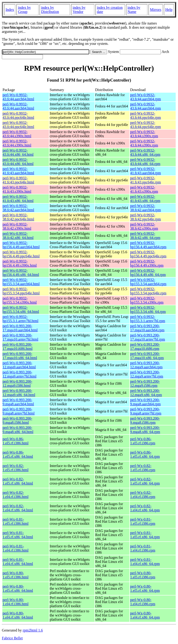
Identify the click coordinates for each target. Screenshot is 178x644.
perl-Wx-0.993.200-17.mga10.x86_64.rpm (147, 356)
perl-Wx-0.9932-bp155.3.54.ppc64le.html (21, 291)
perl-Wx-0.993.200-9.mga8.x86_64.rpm (145, 430)
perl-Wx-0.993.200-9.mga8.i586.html (17, 420)
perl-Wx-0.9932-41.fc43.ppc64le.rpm (145, 180)
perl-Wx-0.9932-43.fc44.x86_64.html (18, 152)
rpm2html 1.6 (33, 630)
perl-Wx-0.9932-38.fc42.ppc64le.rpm (145, 217)
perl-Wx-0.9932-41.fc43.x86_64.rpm (145, 199)
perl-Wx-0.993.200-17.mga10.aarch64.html (20, 328)
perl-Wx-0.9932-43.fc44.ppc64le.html (18, 115)
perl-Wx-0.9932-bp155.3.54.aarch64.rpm (148, 282)
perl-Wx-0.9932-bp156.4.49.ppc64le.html (21, 254)
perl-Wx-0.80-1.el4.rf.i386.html (16, 602)
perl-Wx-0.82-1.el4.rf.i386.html (16, 495)
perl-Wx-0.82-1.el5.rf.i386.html (16, 468)
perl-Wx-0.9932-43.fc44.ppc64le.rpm (145, 115)
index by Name (134, 10)
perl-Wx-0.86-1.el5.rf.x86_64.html (18, 454)
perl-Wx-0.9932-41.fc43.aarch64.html (18, 171)
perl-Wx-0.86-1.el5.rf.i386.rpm (143, 441)
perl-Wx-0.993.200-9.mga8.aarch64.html (18, 402)
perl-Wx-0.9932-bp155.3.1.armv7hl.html (21, 319)
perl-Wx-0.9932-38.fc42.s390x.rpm (144, 226)
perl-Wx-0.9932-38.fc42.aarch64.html (18, 208)
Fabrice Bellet (12, 638)
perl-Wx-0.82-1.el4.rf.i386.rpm (143, 495)
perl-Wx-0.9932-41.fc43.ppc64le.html (18, 180)
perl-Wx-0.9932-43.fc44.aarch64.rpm (145, 97)
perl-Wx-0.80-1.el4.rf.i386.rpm (143, 602)
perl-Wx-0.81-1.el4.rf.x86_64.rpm (145, 562)
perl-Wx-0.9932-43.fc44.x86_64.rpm (145, 152)
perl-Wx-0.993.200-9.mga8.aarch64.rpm (145, 402)
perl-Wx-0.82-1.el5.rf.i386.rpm (143, 468)
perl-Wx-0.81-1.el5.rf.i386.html (16, 521)
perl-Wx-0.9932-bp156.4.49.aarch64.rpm (148, 245)
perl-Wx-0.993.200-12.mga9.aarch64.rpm (146, 365)
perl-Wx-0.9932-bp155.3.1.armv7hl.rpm (148, 319)
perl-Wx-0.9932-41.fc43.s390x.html (17, 189)
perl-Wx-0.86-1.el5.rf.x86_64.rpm (145, 454)
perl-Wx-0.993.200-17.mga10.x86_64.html (20, 356)
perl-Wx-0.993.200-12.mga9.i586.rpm (145, 383)
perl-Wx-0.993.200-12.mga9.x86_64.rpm (146, 393)
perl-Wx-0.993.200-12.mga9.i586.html (17, 383)
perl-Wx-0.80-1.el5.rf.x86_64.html (18, 588)
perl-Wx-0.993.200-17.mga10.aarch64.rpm (147, 328)
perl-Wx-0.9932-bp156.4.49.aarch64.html (21, 245)
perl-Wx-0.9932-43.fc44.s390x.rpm (144, 134)
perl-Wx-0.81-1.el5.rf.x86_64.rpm (145, 535)
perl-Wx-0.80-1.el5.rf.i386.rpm (143, 575)
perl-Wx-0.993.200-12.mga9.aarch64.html (19, 365)
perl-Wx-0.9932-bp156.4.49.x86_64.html (21, 273)
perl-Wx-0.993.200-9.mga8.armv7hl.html (19, 411)
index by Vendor (79, 10)
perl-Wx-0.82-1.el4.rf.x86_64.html (18, 508)
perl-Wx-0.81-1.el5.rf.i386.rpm (143, 521)
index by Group (24, 10)
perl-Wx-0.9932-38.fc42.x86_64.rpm (145, 236)
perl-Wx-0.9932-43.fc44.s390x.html (17, 134)
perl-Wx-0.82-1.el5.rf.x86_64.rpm (145, 481)
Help (169, 10)
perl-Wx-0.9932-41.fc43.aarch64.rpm (145, 171)
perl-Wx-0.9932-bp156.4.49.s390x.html (20, 263)
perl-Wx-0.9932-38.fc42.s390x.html (17, 226)
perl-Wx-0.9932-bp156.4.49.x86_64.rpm (148, 273)
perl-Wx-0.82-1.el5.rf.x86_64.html (18, 481)
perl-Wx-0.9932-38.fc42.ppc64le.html (18, 217)
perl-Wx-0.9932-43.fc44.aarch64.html (18, 97)
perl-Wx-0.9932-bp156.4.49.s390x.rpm (147, 263)
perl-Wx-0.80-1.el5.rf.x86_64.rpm (145, 588)
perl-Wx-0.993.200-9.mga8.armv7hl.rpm (146, 411)
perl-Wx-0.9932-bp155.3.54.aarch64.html (21, 282)
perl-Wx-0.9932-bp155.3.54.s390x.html (20, 300)
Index (10, 10)
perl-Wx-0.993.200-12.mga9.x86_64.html (19, 393)
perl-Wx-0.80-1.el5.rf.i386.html (16, 575)
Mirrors (156, 10)
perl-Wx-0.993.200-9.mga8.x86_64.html (18, 430)
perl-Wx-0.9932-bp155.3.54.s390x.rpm (147, 300)
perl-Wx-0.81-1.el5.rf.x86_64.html (18, 535)
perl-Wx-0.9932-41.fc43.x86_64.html (18, 199)
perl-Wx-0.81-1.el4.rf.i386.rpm (143, 548)
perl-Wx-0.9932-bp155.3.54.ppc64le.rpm (148, 291)
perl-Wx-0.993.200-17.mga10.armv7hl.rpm (148, 337)
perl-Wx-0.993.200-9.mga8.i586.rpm (145, 420)
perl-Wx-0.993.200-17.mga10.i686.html (17, 346)
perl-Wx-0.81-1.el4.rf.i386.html (16, 548)
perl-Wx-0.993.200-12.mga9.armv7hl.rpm (147, 374)
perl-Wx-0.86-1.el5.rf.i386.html (16, 441)
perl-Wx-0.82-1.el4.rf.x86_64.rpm (145, 508)
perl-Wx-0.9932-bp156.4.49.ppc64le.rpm (148, 254)
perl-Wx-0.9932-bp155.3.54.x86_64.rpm (148, 310)
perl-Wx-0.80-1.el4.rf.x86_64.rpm (145, 615)
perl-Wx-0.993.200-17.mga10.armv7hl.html (20, 337)
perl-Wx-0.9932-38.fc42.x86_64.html (18, 236)
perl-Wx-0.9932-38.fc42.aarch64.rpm (145, 208)
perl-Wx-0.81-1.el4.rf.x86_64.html (18, 562)
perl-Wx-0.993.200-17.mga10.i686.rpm (145, 346)
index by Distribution (50, 10)
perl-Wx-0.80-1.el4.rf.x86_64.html (18, 615)
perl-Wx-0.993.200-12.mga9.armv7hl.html (19, 374)
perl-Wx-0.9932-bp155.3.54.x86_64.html (21, 310)
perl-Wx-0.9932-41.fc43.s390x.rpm (144, 189)
